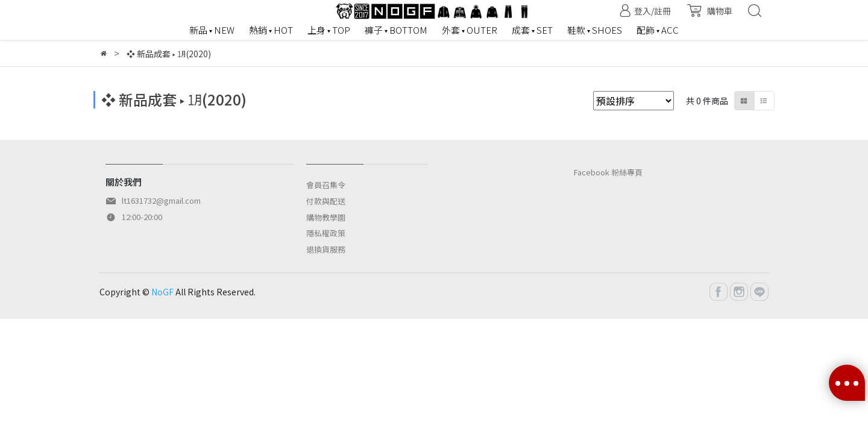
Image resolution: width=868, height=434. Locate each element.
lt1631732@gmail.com (161, 200)
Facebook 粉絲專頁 (608, 172)
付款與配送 (326, 201)
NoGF (162, 292)
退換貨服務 (326, 249)
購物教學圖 (326, 217)
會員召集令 (326, 185)
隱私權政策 (326, 233)
